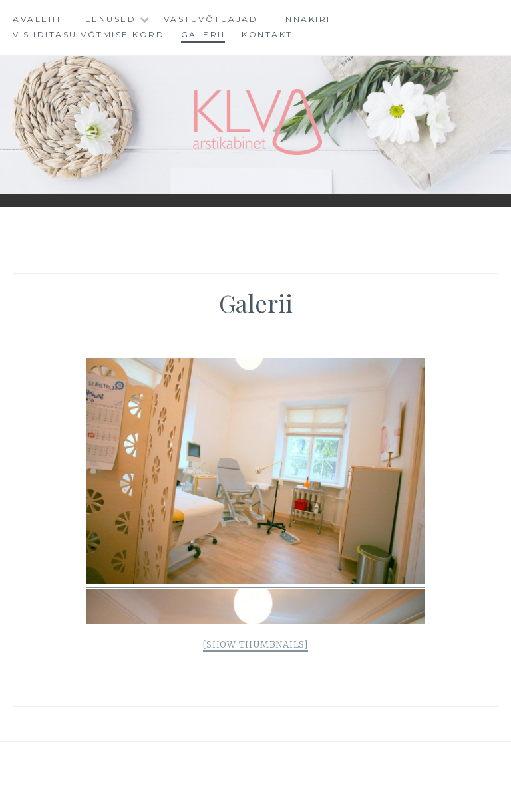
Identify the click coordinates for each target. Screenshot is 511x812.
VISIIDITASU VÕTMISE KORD (88, 34)
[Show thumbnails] (255, 645)
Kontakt (267, 34)
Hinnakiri (302, 19)
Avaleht (38, 19)
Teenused (107, 19)
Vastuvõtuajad (211, 19)
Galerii (203, 34)
